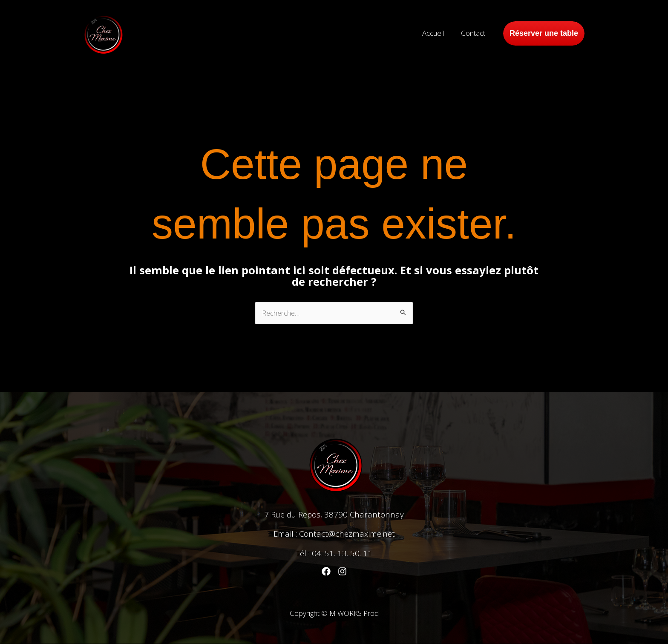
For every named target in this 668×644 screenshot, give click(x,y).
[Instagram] (342, 572)
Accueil (437, 33)
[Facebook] (326, 572)
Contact (474, 33)
